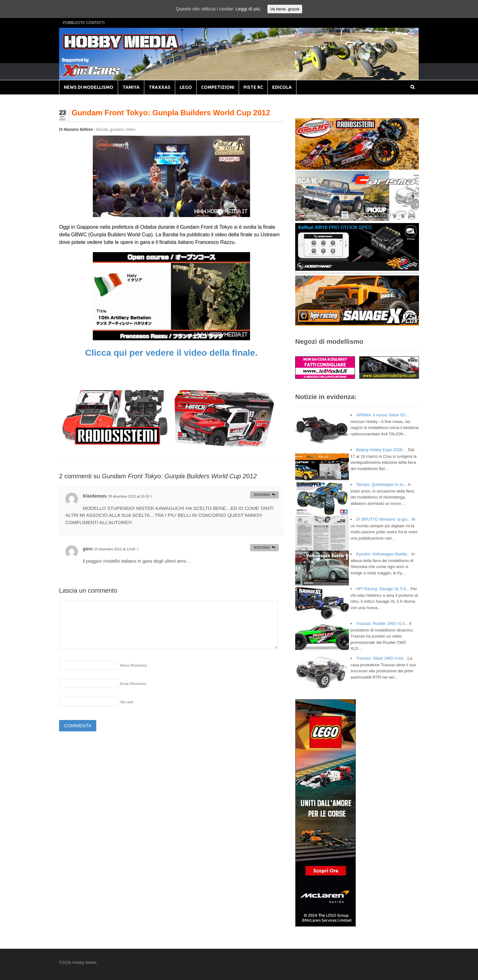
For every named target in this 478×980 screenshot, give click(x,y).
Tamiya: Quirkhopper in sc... (382, 484)
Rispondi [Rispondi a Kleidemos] (262, 495)
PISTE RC (253, 87)
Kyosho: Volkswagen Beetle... (383, 554)
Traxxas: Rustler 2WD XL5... (382, 623)
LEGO (186, 87)
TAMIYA (131, 87)
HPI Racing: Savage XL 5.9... (383, 589)
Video (130, 130)
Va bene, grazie (285, 9)
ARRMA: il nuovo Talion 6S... (382, 415)
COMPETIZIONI (218, 87)
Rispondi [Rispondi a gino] (262, 547)
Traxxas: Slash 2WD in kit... (381, 658)
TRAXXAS (160, 87)
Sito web (127, 702)
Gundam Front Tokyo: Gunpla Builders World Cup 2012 (171, 113)
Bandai (102, 130)
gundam (117, 130)
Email (133, 684)
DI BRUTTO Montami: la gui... (383, 519)
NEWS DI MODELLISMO (89, 87)
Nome (133, 665)
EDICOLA (282, 87)
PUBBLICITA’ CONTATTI (84, 23)
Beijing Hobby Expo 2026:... (381, 450)
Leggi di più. (248, 9)
